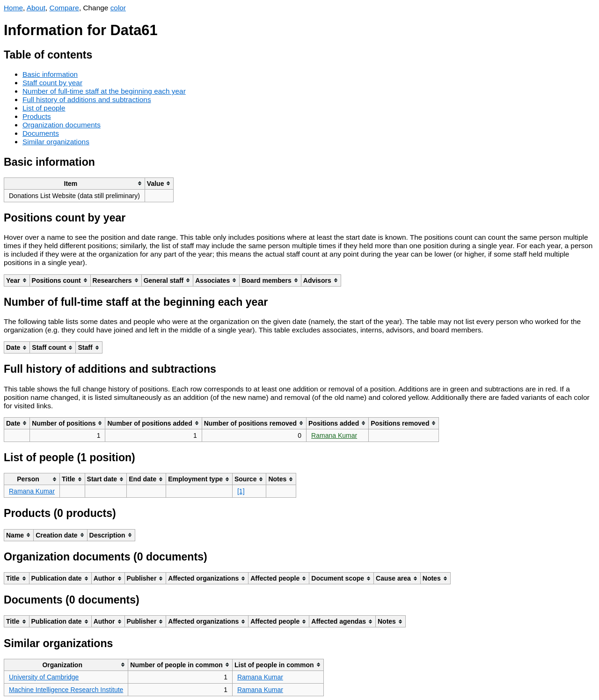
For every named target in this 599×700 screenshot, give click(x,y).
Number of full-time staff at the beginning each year (104, 91)
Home (13, 8)
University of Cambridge (44, 677)
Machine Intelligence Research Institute (66, 690)
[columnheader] (75, 183)
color (118, 8)
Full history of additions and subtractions (87, 99)
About (36, 8)
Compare (64, 8)
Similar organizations (56, 142)
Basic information (50, 74)
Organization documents (62, 125)
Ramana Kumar (334, 435)
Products (37, 116)
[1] (241, 491)
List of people (44, 108)
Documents (41, 133)
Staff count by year (52, 83)
